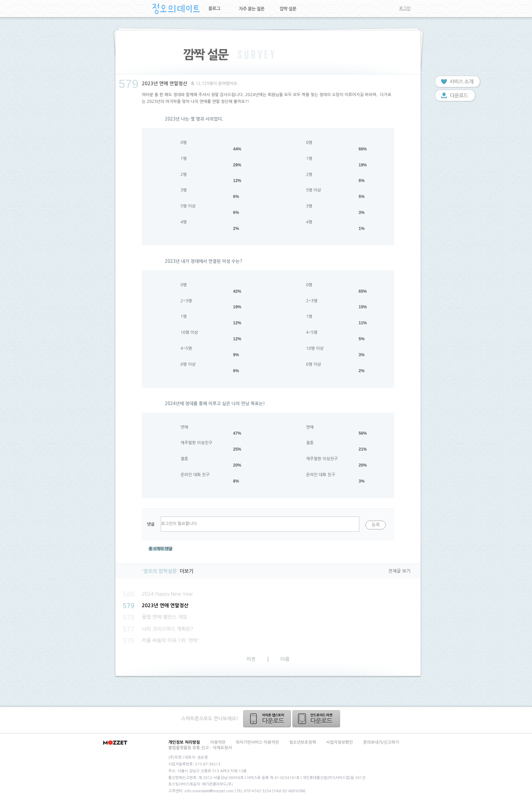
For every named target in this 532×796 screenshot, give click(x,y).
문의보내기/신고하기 (381, 742)
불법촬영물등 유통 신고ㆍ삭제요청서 (200, 748)
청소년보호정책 (302, 742)
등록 (376, 525)
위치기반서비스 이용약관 (257, 742)
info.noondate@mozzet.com (209, 791)
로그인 (405, 8)
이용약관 (218, 742)
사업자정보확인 (339, 742)
